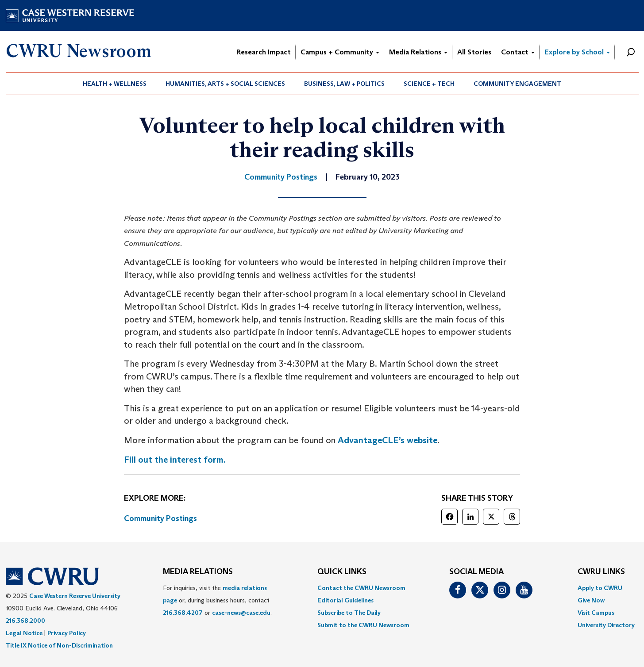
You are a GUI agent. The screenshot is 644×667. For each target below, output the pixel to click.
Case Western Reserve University (75, 596)
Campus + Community (340, 52)
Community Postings (160, 518)
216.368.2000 (25, 621)
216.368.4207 (183, 613)
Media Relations (418, 52)
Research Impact (264, 52)
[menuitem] (115, 84)
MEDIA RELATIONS (198, 572)
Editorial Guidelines (345, 600)
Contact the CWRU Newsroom (361, 588)
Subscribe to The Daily (349, 613)
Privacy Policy (67, 633)
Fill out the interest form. (175, 460)
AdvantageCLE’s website (388, 440)
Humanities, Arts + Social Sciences (225, 84)
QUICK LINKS (342, 572)
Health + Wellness (115, 84)
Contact (518, 52)
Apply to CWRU (600, 588)
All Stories (474, 52)
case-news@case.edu (241, 613)
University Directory (606, 625)
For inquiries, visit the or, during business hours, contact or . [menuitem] (217, 600)
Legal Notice (24, 633)
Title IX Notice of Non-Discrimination (59, 645)
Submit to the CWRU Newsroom (363, 625)
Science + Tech (429, 84)
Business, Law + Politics (344, 84)
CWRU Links (601, 572)
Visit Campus (596, 613)
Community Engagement (517, 84)
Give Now (591, 600)
